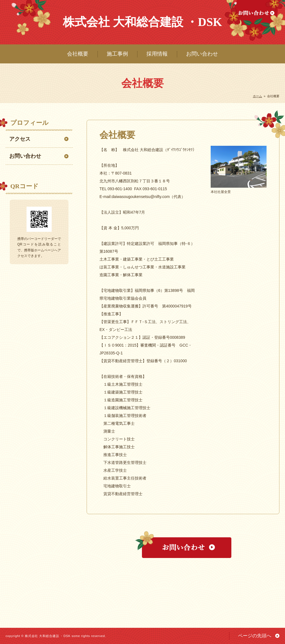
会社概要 (78, 54)
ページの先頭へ (255, 636)
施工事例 (117, 54)
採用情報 (157, 54)
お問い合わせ (202, 54)
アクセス (20, 139)
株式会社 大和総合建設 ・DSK (142, 22)
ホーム (257, 96)
